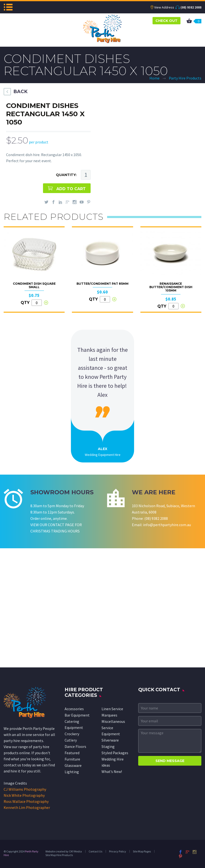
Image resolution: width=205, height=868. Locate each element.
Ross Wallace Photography (26, 801)
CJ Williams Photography (25, 789)
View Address (164, 7)
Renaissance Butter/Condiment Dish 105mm (171, 287)
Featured (72, 753)
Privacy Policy (118, 851)
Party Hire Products (185, 78)
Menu (8, 7)
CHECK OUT (167, 21)
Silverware (110, 740)
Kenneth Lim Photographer (27, 807)
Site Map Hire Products (59, 855)
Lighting (72, 772)
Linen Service (112, 709)
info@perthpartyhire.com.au (167, 525)
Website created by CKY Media (64, 851)
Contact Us (95, 851)
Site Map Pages (142, 851)
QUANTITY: (66, 175)
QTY (25, 303)
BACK (20, 92)
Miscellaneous (113, 721)
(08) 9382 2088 (191, 7)
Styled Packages (115, 753)
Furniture (72, 759)
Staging (108, 746)
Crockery (72, 734)
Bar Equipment (77, 715)
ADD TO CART (71, 189)
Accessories (74, 709)
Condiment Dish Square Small (34, 285)
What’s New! (112, 771)
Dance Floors (75, 746)
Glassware (73, 765)
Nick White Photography (24, 795)
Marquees (109, 715)
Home (154, 78)
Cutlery (71, 740)
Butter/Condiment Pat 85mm (102, 284)
